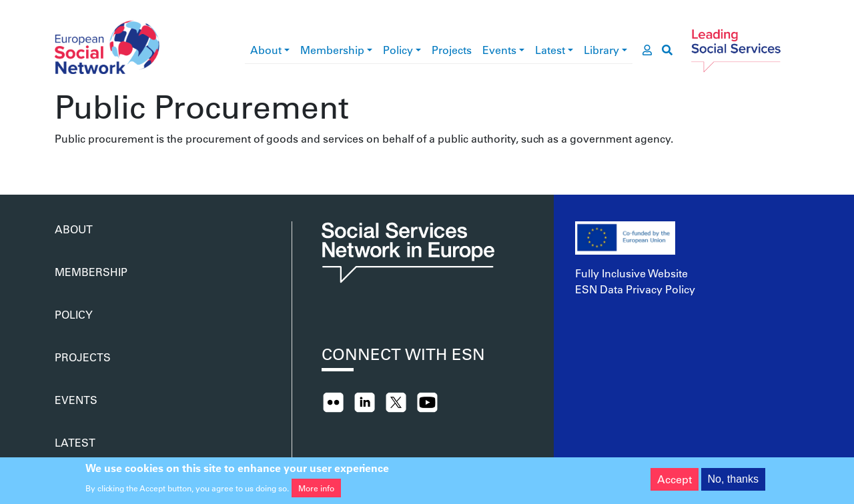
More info (316, 491)
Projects (452, 50)
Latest (550, 50)
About (266, 50)
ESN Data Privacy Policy (635, 289)
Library (601, 50)
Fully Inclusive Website (631, 273)
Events (499, 50)
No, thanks (733, 482)
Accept (675, 482)
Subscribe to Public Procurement (60, 163)
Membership (332, 50)
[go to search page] (667, 50)
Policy (398, 50)
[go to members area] (647, 50)
